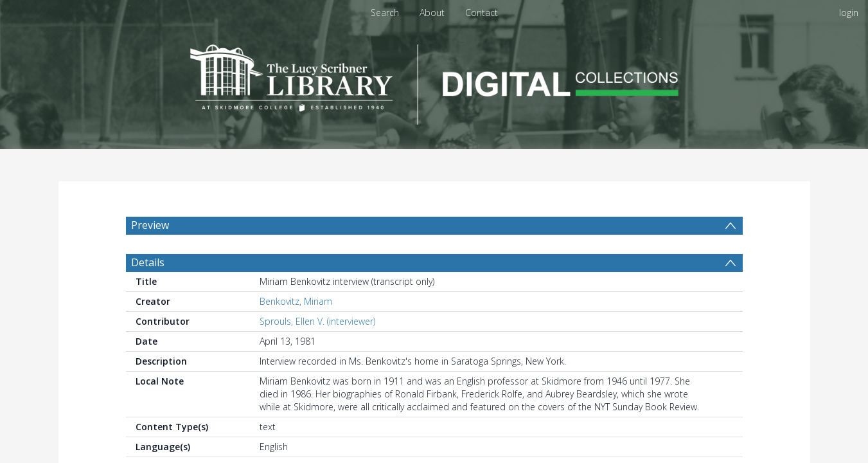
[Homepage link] (434, 81)
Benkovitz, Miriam (296, 301)
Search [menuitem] (385, 13)
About (432, 13)
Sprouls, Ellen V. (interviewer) (317, 321)
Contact (482, 13)
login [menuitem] (849, 13)
